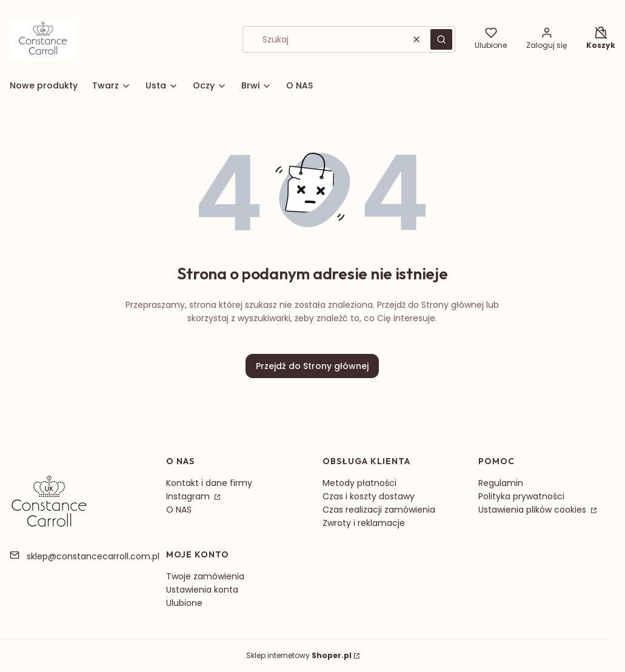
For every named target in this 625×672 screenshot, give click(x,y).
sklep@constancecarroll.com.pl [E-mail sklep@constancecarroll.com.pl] (93, 556)
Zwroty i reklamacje (364, 523)
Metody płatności (359, 483)
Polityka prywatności (521, 496)
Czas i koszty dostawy (369, 496)
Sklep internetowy (299, 655)
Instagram (189, 496)
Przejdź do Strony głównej (312, 366)
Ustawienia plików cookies (533, 510)
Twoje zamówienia (205, 576)
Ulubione (184, 603)
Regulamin (501, 483)
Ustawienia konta (202, 590)
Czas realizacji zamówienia (379, 510)
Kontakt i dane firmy (209, 483)
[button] (441, 39)
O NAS (179, 510)
